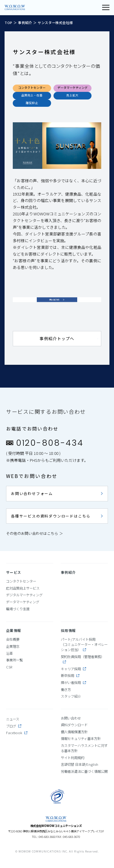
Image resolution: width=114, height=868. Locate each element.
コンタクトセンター (21, 581)
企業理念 (13, 646)
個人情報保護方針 (74, 732)
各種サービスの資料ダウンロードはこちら (51, 516)
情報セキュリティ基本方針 (81, 738)
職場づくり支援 (18, 609)
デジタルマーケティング (24, 595)
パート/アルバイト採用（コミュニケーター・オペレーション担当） (84, 644)
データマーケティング (23, 602)
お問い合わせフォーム (32, 493)
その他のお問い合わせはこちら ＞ (35, 533)
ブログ (14, 726)
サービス (14, 572)
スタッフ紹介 (71, 696)
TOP (9, 23)
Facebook (17, 733)
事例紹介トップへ (57, 338)
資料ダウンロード (74, 725)
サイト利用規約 (73, 758)
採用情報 (68, 630)
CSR (9, 667)
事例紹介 (25, 23)
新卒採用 (70, 675)
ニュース (13, 719)
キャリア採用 (73, 669)
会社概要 (13, 639)
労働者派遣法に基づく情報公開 (84, 771)
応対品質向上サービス (23, 588)
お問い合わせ (71, 718)
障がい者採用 (73, 682)
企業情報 (14, 630)
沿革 (9, 653)
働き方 (66, 689)
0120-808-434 (50, 443)
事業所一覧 (14, 660)
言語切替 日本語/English (79, 764)
